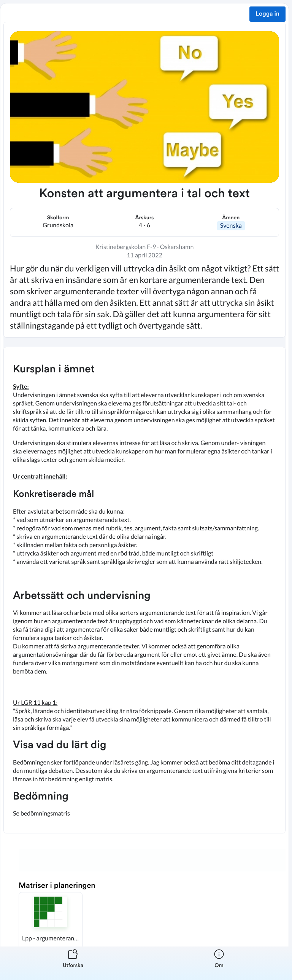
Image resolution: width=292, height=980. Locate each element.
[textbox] (144, 590)
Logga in (267, 14)
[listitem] (73, 963)
